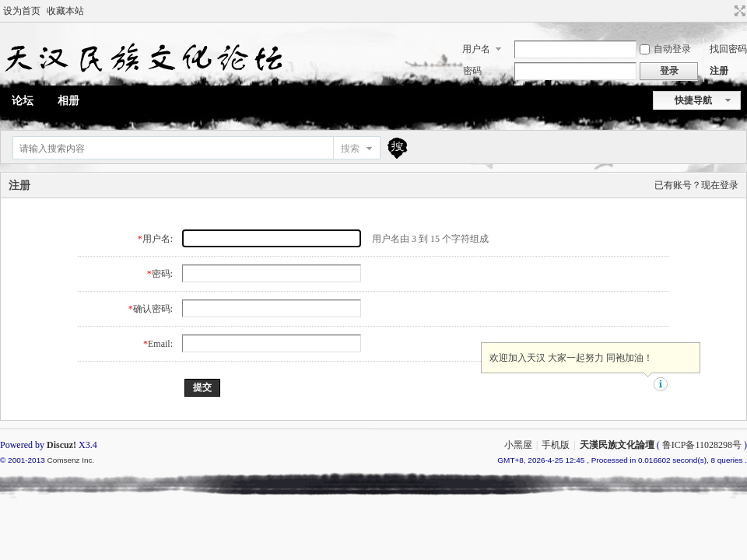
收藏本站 (65, 11)
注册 (719, 71)
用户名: (158, 239)
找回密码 (728, 49)
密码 (472, 71)
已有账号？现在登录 (696, 185)
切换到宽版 (738, 11)
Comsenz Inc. (70, 460)
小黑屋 (518, 445)
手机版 (556, 445)
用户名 (476, 49)
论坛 (23, 101)
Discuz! (61, 445)
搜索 (350, 149)
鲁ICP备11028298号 (702, 445)
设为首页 (22, 11)
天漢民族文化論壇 (617, 445)
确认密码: (153, 309)
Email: (160, 344)
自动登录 (665, 49)
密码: (162, 274)
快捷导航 (693, 100)
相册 (68, 101)
